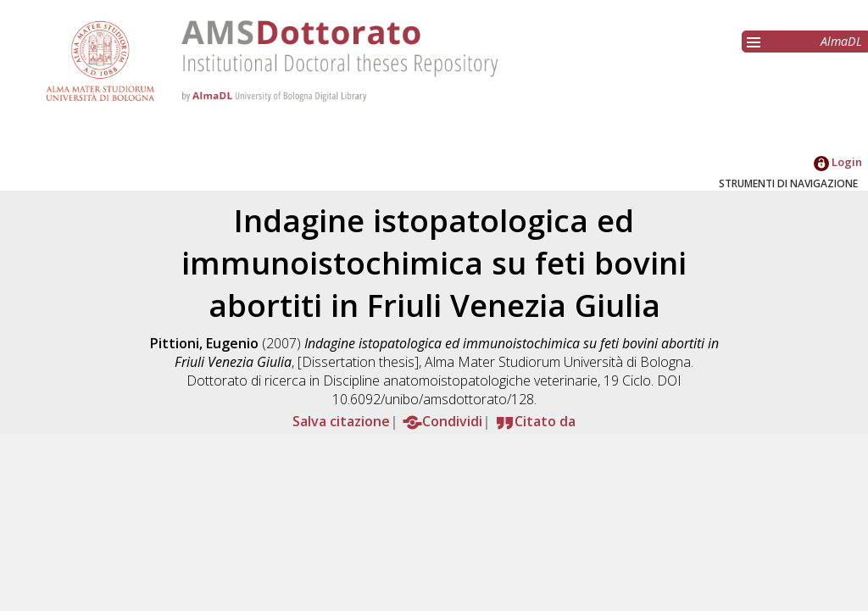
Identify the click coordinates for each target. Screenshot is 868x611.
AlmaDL (841, 41)
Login (838, 162)
